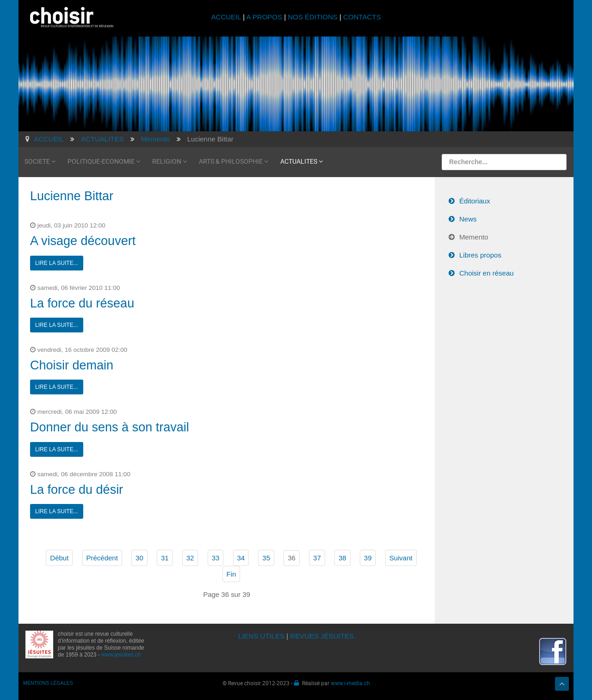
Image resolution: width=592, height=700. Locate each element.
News (468, 219)
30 (139, 558)
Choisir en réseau (487, 273)
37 (317, 558)
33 (216, 558)
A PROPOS (264, 17)
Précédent (102, 558)
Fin (231, 574)
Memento (474, 237)
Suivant (401, 558)
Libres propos (480, 255)
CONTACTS (362, 17)
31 (165, 558)
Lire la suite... (57, 263)
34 (241, 558)
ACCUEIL (227, 17)
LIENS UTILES (261, 636)
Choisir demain (72, 365)
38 (342, 558)
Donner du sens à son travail (110, 427)
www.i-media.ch (350, 683)
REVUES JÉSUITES (322, 636)
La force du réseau (82, 303)
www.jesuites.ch (121, 655)
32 (190, 558)
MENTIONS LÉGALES (48, 683)
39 (368, 558)
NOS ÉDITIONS (313, 17)
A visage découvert (83, 241)
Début (59, 558)
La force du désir (77, 490)
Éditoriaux (475, 201)
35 (266, 558)
